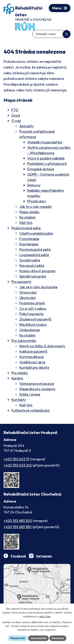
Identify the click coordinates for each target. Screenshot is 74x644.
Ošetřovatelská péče (36, 233)
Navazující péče (32, 266)
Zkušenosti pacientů (35, 319)
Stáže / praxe (30, 394)
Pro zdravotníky (24, 341)
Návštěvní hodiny (33, 325)
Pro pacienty (21, 282)
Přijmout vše (18, 638)
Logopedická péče (34, 255)
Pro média (20, 373)
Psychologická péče (35, 249)
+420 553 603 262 (18, 465)
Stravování (28, 292)
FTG (15, 110)
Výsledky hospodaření (45, 142)
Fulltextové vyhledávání (30, 410)
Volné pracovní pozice (37, 384)
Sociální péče (30, 260)
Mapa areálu (29, 212)
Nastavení (58, 638)
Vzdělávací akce (32, 362)
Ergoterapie (29, 244)
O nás (16, 121)
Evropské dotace (41, 169)
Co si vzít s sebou (33, 308)
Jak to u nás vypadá (35, 207)
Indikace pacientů (33, 351)
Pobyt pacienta (31, 314)
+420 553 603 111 (16, 459)
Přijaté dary (37, 201)
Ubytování (28, 298)
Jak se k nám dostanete (38, 287)
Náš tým (26, 223)
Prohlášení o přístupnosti (47, 164)
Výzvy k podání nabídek (46, 158)
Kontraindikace (31, 357)
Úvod (16, 115)
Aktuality (27, 126)
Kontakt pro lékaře (34, 368)
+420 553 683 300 (18, 521)
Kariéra (17, 378)
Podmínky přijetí (32, 303)
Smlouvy (34, 185)
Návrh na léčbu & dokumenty (42, 346)
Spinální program (33, 276)
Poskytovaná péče (26, 228)
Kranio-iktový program (37, 271)
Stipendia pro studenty (37, 389)
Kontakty (19, 400)
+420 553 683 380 (18, 527)
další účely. (45, 616)
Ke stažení (27, 217)
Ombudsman (30, 330)
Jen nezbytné (38, 638)
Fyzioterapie (29, 239)
